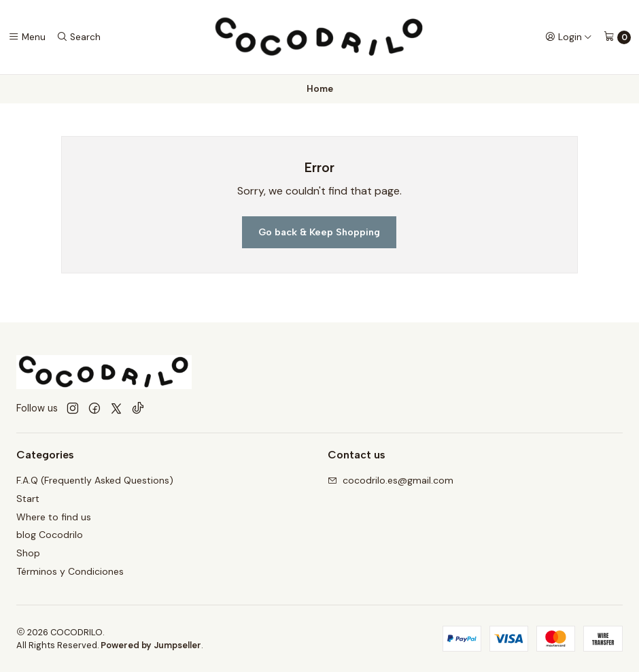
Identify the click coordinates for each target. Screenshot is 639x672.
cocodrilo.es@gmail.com (391, 480)
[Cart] (617, 37)
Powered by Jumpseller (151, 645)
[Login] (569, 37)
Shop (28, 553)
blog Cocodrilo (50, 535)
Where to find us (54, 517)
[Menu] (27, 37)
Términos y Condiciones (70, 571)
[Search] (79, 37)
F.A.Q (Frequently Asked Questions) (95, 480)
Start (28, 499)
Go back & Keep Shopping (319, 232)
